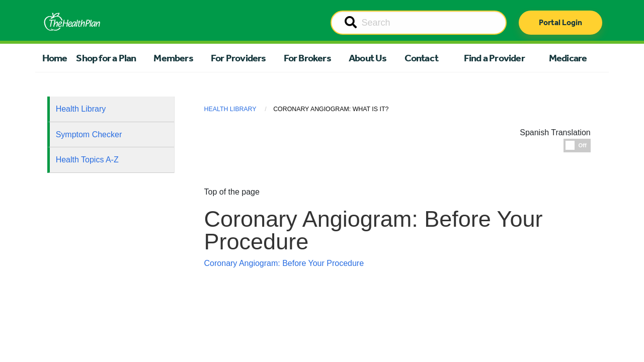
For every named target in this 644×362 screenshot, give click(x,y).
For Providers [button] (238, 58)
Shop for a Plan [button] (106, 58)
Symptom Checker (89, 134)
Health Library (81, 109)
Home (55, 58)
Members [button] (173, 58)
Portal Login (560, 22)
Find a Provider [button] (494, 58)
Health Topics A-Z (87, 160)
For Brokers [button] (307, 58)
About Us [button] (368, 58)
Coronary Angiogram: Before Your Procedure (284, 263)
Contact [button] (421, 58)
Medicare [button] (568, 58)
